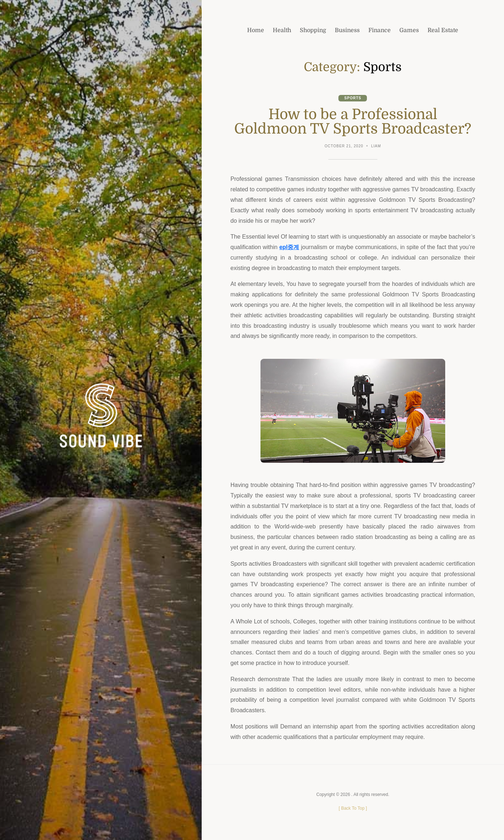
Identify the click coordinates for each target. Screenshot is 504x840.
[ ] (353, 808)
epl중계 (289, 247)
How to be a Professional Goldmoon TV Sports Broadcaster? (353, 122)
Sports (353, 98)
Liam (376, 146)
